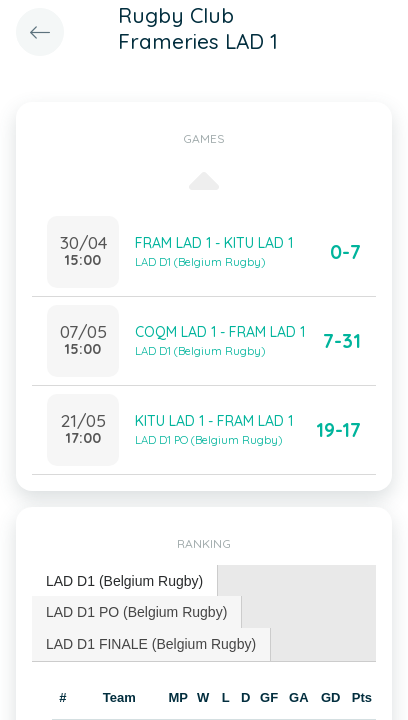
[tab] (125, 581)
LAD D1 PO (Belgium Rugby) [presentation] (136, 612)
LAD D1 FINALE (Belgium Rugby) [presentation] (151, 644)
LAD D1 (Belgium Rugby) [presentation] (124, 581)
